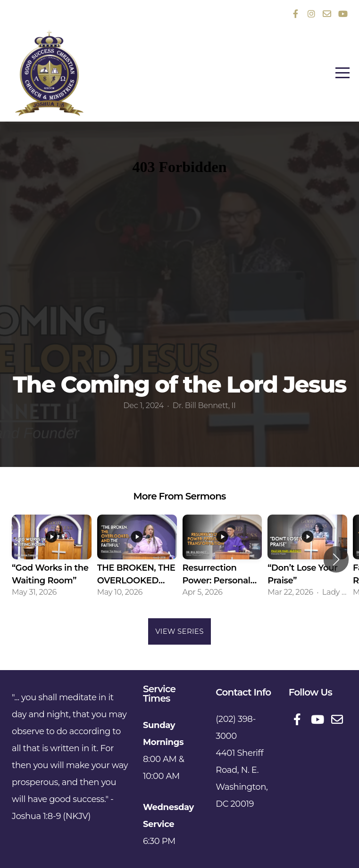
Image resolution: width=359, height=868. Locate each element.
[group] (52, 559)
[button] (336, 559)
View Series (179, 631)
